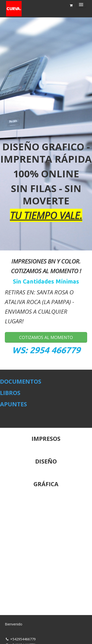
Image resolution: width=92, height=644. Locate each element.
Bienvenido (14, 624)
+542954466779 (23, 639)
